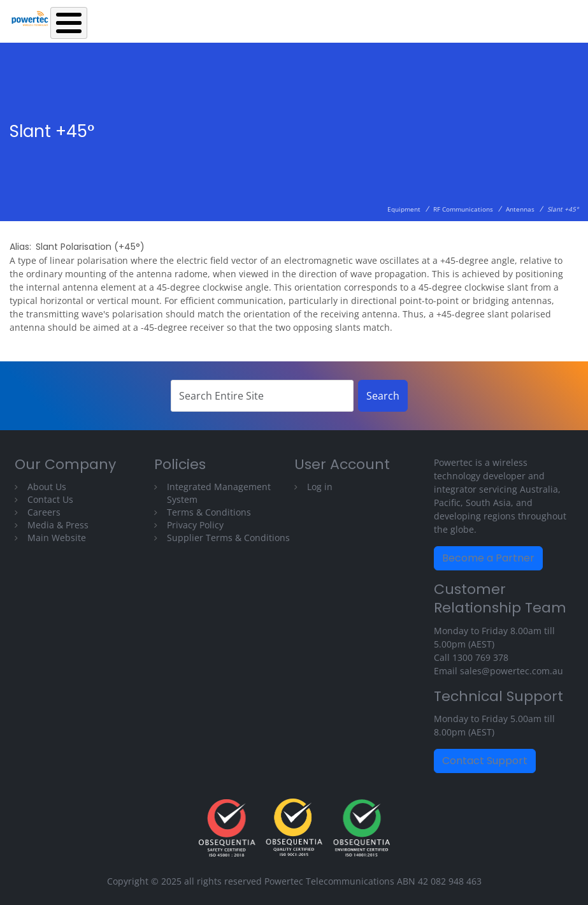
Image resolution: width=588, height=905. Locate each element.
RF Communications (463, 209)
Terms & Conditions (209, 512)
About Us (47, 487)
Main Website (57, 538)
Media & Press (58, 525)
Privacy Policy (195, 525)
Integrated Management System (219, 493)
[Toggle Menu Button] (69, 23)
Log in (320, 487)
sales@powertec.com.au (512, 671)
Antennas (520, 209)
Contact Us (50, 499)
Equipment (404, 209)
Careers (44, 512)
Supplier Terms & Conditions (228, 538)
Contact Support (485, 761)
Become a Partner (488, 558)
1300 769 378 (480, 657)
